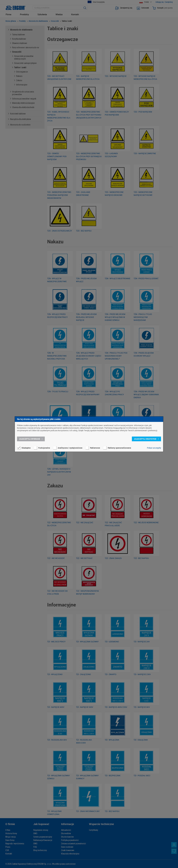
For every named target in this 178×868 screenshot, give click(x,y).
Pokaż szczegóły (154, 448)
